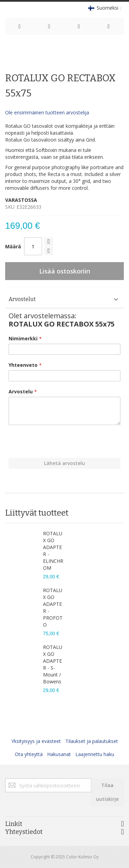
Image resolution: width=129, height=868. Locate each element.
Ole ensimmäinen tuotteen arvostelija (47, 112)
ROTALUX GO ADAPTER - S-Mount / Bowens (53, 664)
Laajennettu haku (95, 754)
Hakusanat (59, 754)
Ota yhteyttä (29, 754)
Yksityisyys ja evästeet (36, 741)
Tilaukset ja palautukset (92, 741)
